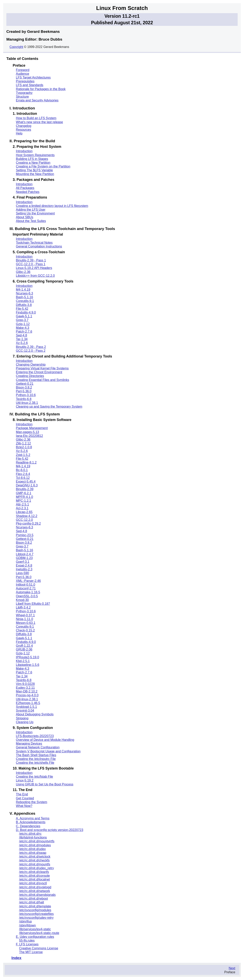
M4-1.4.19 (23, 290)
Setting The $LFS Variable (34, 170)
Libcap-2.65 (24, 512)
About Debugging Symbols (35, 714)
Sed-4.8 (21, 335)
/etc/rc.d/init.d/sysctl (33, 883)
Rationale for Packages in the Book (41, 89)
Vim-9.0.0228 (25, 684)
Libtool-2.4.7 (25, 554)
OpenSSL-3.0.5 (27, 596)
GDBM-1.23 (24, 558)
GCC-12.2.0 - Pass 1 (31, 264)
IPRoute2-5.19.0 (28, 657)
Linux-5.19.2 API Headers (34, 268)
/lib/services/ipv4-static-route (39, 933)
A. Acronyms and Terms (33, 818)
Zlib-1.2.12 (23, 443)
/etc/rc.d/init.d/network (35, 891)
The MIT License (31, 952)
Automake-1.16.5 (28, 592)
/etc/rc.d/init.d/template (35, 906)
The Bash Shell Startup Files (36, 755)
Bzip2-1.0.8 (24, 447)
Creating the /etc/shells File (35, 763)
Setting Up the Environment (35, 213)
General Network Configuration (38, 747)
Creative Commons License (39, 948)
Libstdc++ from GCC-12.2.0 (35, 276)
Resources (23, 130)
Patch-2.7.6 (24, 332)
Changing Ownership (31, 365)
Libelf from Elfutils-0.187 (33, 604)
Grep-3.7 (22, 320)
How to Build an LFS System (36, 118)
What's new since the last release (39, 122)
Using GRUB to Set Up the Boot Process (45, 784)
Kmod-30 (22, 600)
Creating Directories (30, 376)
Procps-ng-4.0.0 (27, 695)
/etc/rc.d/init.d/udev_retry (36, 868)
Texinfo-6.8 (24, 399)
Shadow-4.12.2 (27, 516)
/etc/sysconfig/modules (35, 910)
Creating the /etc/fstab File (34, 777)
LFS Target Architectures (33, 77)
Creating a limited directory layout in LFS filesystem (52, 206)
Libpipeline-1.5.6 (28, 665)
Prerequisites (25, 81)
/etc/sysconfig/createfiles (36, 914)
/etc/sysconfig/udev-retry (36, 918)
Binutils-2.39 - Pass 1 (31, 260)
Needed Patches (28, 192)
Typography (24, 93)
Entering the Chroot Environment (39, 372)
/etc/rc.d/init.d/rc (30, 834)
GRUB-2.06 (24, 649)
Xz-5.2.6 (22, 343)
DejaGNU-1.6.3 (27, 485)
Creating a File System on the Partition (43, 166)
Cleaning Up (25, 722)
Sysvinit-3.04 (25, 711)
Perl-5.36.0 (24, 391)
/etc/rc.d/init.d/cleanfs (34, 872)
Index (16, 958)
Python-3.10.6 (26, 395)
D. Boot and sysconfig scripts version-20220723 (50, 830)
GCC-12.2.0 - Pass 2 (31, 351)
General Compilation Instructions (39, 246)
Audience (23, 74)
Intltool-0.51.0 (26, 585)
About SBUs (25, 217)
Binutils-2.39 (25, 489)
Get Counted (25, 798)
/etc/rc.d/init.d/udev (32, 849)
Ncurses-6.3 (24, 293)
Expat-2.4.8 (24, 565)
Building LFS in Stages (32, 159)
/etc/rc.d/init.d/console (34, 876)
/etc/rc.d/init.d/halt (31, 902)
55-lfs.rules (27, 941)
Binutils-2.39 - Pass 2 (31, 347)
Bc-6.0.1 (22, 470)
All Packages (25, 188)
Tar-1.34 (22, 339)
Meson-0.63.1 (26, 623)
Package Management (32, 428)
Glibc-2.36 (23, 272)
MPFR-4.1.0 (24, 497)
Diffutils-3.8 (24, 305)
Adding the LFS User (31, 210)
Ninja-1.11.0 (24, 619)
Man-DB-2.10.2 (27, 691)
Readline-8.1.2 (26, 462)
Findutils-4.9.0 (26, 312)
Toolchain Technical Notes (34, 243)
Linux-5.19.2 (25, 780)
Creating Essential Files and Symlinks (43, 380)
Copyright (16, 47)
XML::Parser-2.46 (28, 581)
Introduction (24, 151)
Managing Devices (29, 744)
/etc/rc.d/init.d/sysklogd (35, 887)
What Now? (24, 806)
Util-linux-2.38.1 (27, 403)
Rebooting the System (31, 802)
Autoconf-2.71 (26, 588)
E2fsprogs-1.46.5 (28, 703)
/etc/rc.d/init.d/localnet (34, 879)
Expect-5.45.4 (26, 482)
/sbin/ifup (25, 921)
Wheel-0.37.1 (25, 615)
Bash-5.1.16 (24, 297)
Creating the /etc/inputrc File (36, 759)
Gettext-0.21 (25, 384)
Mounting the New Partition (35, 174)
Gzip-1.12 (23, 324)
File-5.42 (22, 309)
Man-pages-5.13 (28, 432)
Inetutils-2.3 (24, 569)
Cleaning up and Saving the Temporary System (49, 407)
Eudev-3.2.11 (25, 688)
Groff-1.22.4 (24, 646)
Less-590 (22, 573)
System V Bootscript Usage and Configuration (48, 751)
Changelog (24, 126)
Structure (22, 97)
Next (232, 968)
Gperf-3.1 (23, 562)
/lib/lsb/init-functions (33, 837)
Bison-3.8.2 (24, 387)
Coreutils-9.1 (25, 301)
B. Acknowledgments (31, 822)
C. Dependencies (28, 826)
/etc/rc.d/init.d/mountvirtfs (37, 841)
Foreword (23, 70)
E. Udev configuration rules (35, 937)
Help (19, 133)
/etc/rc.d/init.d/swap (33, 853)
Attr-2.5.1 (22, 504)
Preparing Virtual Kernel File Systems (42, 368)
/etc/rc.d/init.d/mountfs (35, 864)
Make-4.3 (23, 328)
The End (22, 794)
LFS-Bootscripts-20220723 (35, 736)
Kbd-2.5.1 (23, 661)
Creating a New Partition (33, 163)
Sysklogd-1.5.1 (26, 707)
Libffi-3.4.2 (23, 607)
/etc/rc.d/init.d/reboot (33, 899)
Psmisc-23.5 (25, 535)
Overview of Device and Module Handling (45, 740)
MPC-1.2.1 (23, 501)
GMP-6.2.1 (24, 493)
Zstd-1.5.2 (23, 455)
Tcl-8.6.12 (23, 478)
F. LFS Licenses (27, 944)
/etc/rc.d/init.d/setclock (35, 857)
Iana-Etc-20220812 (29, 436)
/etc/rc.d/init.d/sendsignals (37, 895)
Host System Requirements (35, 155)
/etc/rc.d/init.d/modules (35, 845)
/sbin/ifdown (28, 925)
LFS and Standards (30, 85)
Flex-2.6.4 (23, 474)
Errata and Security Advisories (37, 100)
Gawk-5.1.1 (24, 316)
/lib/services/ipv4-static (35, 929)
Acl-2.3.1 (22, 508)
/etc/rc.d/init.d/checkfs (34, 860)
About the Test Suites (31, 221)
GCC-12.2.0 (24, 520)
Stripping (22, 718)
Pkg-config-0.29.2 (28, 524)
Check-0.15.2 (25, 630)
